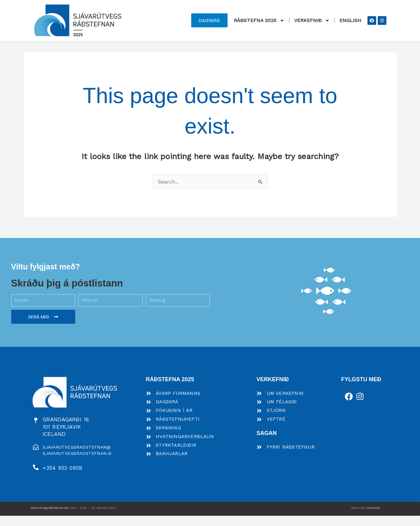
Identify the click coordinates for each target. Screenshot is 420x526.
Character (374, 518)
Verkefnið (312, 21)
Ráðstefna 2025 (259, 21)
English (350, 20)
